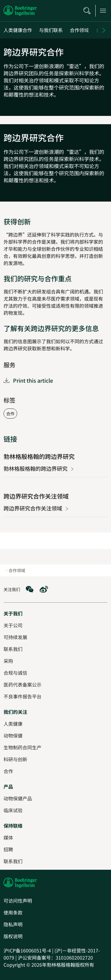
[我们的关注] (15, 712)
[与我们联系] (51, 30)
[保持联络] (13, 826)
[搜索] (87, 11)
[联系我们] (13, 861)
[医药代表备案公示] (22, 684)
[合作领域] (79, 30)
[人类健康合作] (18, 30)
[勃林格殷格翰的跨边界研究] (55, 463)
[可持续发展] (15, 637)
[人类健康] (13, 724)
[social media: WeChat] (30, 589)
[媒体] (8, 837)
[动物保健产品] (18, 798)
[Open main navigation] (103, 11)
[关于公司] (13, 625)
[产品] (8, 786)
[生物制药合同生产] (22, 747)
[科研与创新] (15, 759)
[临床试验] (13, 810)
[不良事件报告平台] (22, 696)
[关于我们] (13, 613)
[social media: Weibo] (44, 589)
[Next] (104, 30)
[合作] (8, 771)
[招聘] (8, 849)
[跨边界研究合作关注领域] (55, 502)
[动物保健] (13, 735)
